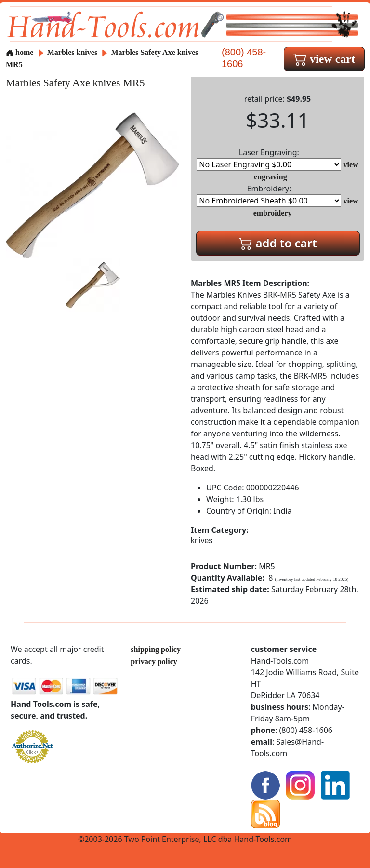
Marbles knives (72, 52)
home (20, 52)
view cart (324, 59)
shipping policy (156, 649)
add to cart (278, 243)
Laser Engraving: (269, 159)
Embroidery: (269, 195)
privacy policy (154, 661)
